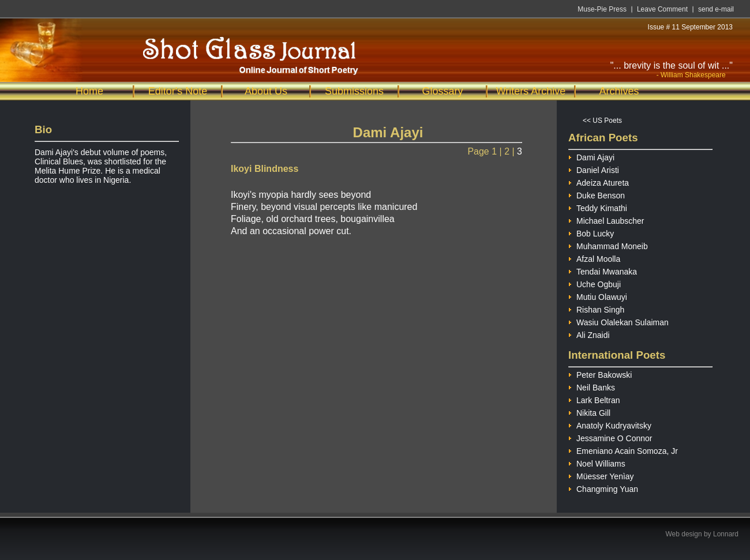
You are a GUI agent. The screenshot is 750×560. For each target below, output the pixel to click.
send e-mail (716, 9)
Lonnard (726, 534)
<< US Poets (602, 121)
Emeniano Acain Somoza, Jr (623, 450)
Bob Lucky (591, 232)
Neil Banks (592, 386)
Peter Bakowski (600, 373)
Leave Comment (662, 9)
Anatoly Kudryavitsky (610, 424)
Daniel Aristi (594, 169)
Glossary (442, 91)
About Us (266, 91)
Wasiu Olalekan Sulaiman (618, 321)
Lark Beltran (594, 399)
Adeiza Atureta (599, 181)
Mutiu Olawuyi (598, 296)
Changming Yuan (603, 488)
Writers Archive (531, 91)
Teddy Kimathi (598, 207)
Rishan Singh (596, 308)
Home (89, 91)
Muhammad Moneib (608, 245)
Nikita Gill (589, 411)
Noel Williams (597, 462)
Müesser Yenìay (601, 475)
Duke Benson (597, 194)
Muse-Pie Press (602, 9)
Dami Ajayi (591, 156)
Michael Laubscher (606, 219)
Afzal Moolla (594, 258)
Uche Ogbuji (595, 283)
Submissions (354, 91)
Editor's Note (178, 91)
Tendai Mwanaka (603, 270)
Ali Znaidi (589, 334)
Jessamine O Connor (610, 437)
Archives (619, 91)
